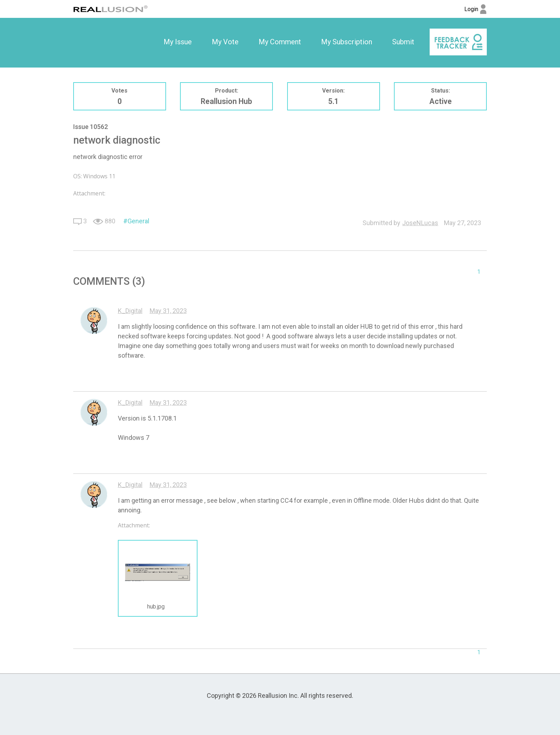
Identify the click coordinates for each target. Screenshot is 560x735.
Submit (403, 42)
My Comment (280, 42)
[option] (178, 42)
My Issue (178, 42)
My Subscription (347, 42)
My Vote (225, 42)
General (138, 221)
